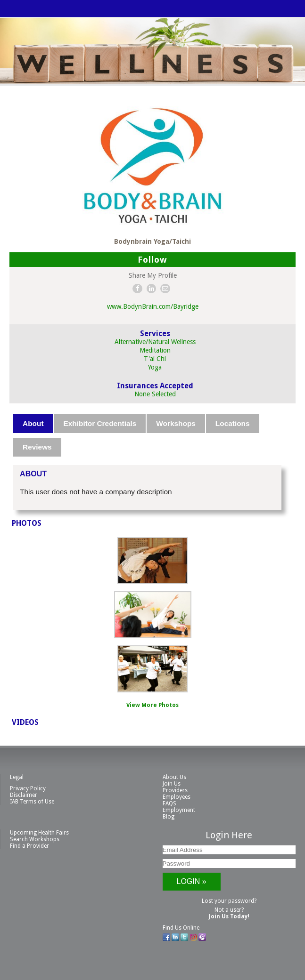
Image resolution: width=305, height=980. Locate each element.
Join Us (172, 784)
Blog (169, 817)
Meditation (155, 350)
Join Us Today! (229, 916)
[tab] (33, 424)
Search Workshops (35, 839)
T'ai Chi (155, 359)
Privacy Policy (28, 788)
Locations (233, 423)
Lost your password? (229, 901)
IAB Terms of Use (32, 802)
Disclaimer (24, 795)
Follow (152, 260)
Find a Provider (29, 846)
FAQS (169, 803)
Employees (177, 797)
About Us (174, 777)
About (33, 423)
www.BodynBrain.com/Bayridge (153, 306)
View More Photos (152, 705)
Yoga (155, 367)
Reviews (37, 447)
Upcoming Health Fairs (39, 833)
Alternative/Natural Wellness (155, 342)
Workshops (176, 423)
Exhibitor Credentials (100, 423)
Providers (175, 790)
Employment (179, 810)
